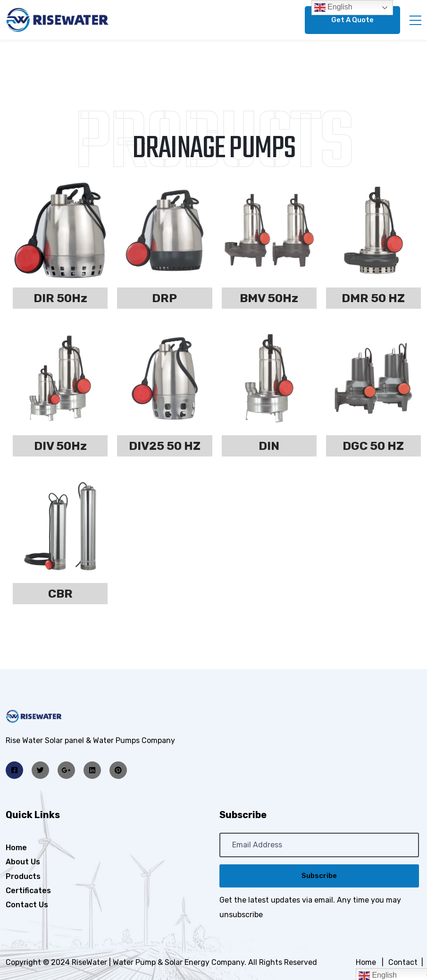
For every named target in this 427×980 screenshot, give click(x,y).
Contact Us (27, 905)
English (333, 8)
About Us (23, 862)
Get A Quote (352, 20)
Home (16, 848)
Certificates (28, 891)
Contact (403, 962)
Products (23, 876)
